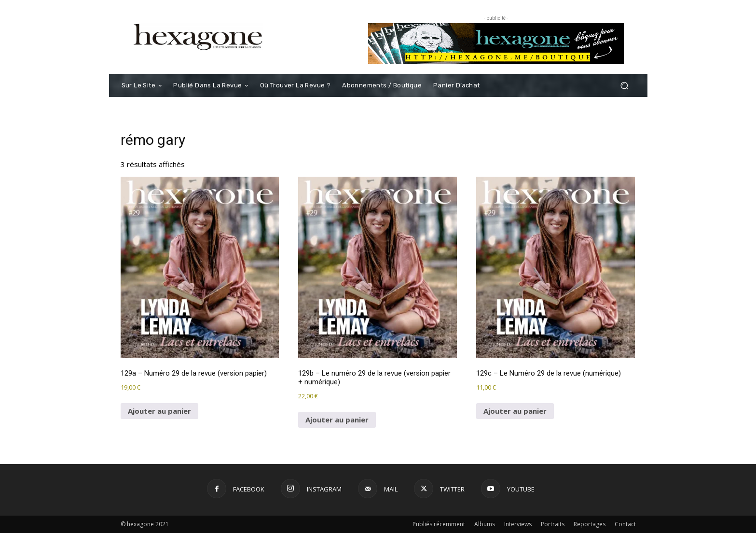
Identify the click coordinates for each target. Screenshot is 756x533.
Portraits (553, 524)
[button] (625, 86)
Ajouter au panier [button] (159, 411)
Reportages (590, 524)
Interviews (518, 524)
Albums (485, 524)
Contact (625, 524)
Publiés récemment (439, 524)
